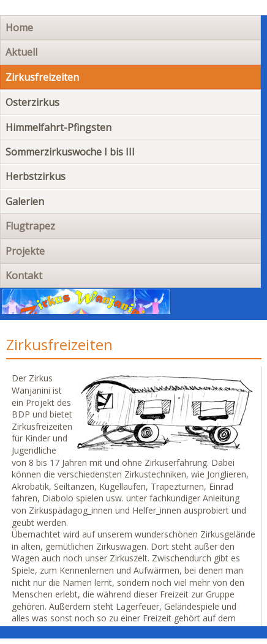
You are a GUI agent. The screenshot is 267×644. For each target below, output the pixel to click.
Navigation (220, 304)
